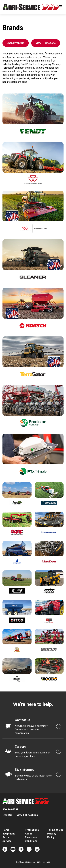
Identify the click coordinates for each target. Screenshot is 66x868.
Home (6, 830)
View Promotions (46, 43)
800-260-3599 (10, 809)
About (28, 834)
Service (7, 841)
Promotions (32, 830)
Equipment (9, 834)
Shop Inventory (16, 43)
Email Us (7, 815)
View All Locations (27, 815)
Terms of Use (55, 830)
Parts (6, 837)
